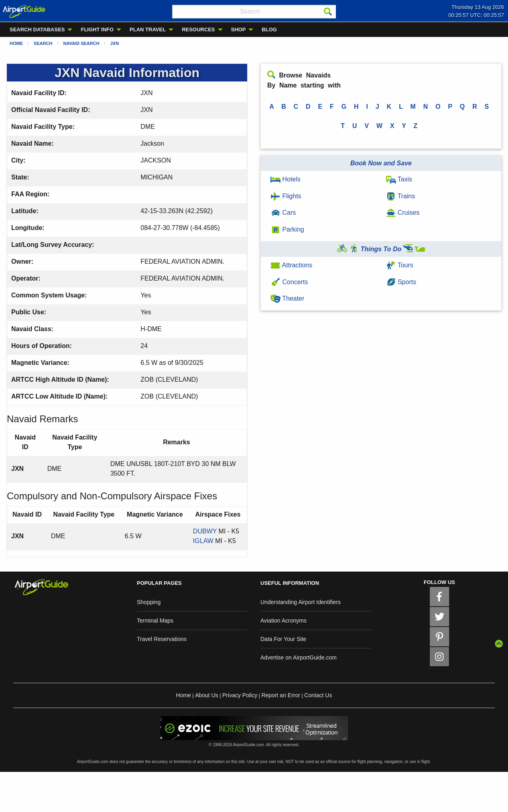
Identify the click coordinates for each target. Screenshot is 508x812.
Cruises (403, 213)
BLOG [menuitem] (269, 30)
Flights (286, 196)
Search (43, 43)
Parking (287, 229)
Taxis (399, 179)
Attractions (291, 265)
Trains (401, 196)
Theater (287, 298)
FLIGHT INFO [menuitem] (97, 30)
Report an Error (280, 695)
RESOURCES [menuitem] (198, 30)
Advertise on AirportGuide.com (299, 657)
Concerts (289, 282)
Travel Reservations (162, 639)
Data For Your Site (283, 639)
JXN (115, 43)
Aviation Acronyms (283, 621)
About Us (207, 695)
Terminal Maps (155, 621)
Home (16, 43)
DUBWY (205, 531)
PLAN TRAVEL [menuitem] (148, 30)
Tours (400, 265)
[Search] (328, 12)
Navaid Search (81, 43)
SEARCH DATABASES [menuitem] (37, 30)
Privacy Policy (240, 695)
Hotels (285, 179)
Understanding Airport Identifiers (301, 602)
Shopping (149, 602)
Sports (401, 282)
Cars (283, 213)
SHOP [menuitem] (239, 30)
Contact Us (318, 695)
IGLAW (203, 541)
